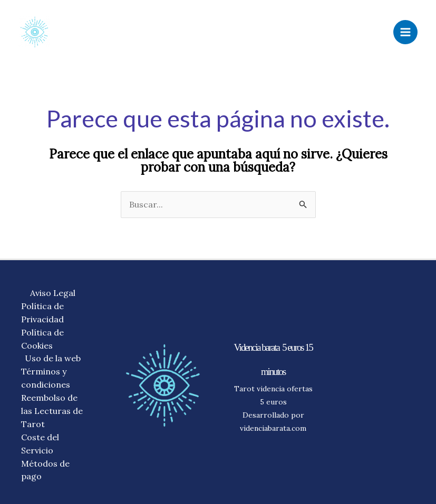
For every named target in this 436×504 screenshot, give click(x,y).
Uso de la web (53, 358)
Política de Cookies (42, 339)
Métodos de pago (45, 470)
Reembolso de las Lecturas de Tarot (52, 411)
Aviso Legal (53, 293)
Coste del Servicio (40, 444)
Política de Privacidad (42, 313)
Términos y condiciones (46, 378)
